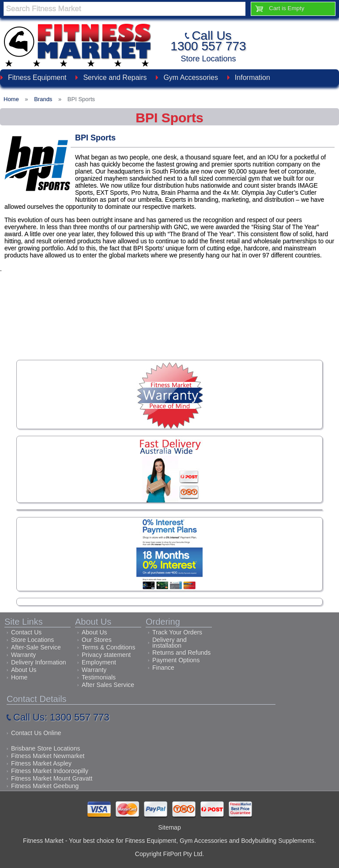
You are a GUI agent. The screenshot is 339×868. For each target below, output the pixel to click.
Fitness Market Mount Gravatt (52, 778)
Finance (163, 668)
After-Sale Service (36, 647)
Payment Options (176, 660)
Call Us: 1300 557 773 (61, 717)
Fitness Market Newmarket (48, 756)
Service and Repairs (115, 77)
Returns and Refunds (181, 653)
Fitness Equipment (37, 77)
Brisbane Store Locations (45, 748)
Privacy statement (106, 655)
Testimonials (99, 677)
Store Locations (208, 59)
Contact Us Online (36, 733)
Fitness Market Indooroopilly (50, 771)
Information (252, 77)
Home (19, 677)
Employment (99, 662)
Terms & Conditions (108, 647)
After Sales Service (108, 685)
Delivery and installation (169, 643)
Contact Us (26, 632)
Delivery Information (39, 662)
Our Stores (97, 640)
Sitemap (169, 827)
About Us (24, 670)
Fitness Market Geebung (45, 786)
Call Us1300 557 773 (208, 41)
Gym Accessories (191, 77)
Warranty (23, 655)
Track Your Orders (177, 632)
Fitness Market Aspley (41, 763)
